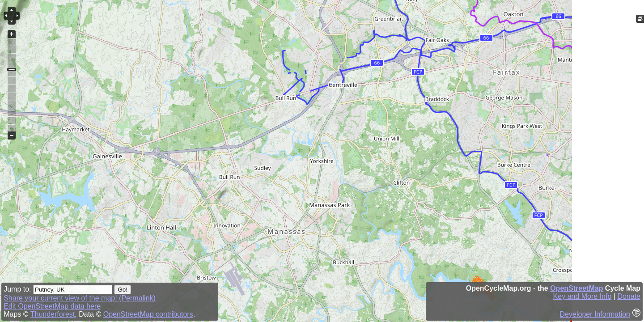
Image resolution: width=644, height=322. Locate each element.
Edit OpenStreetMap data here (52, 306)
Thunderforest (53, 314)
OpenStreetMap (576, 288)
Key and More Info (583, 296)
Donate (629, 296)
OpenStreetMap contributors (148, 314)
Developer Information (595, 314)
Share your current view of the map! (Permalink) (80, 298)
